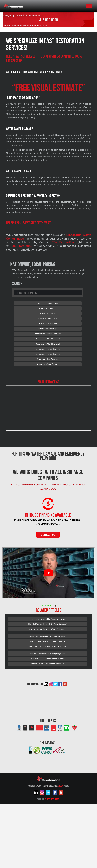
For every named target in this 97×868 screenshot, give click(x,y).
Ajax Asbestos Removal (48, 303)
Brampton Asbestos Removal (48, 349)
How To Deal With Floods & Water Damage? (47, 624)
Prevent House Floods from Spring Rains (47, 654)
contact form (40, 26)
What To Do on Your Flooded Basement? (47, 664)
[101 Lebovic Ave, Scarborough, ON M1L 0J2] (49, 408)
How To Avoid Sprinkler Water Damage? (47, 619)
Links (67, 786)
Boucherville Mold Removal (48, 344)
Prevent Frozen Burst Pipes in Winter (47, 659)
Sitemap (61, 786)
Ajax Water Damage (48, 313)
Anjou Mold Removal (48, 318)
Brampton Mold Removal (48, 359)
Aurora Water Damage (48, 329)
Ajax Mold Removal (48, 308)
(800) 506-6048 (21, 246)
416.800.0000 (49, 20)
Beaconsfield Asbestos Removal (48, 334)
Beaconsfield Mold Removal (48, 339)
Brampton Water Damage (48, 364)
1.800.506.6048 (52, 799)
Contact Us (48, 535)
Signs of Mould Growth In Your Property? (47, 629)
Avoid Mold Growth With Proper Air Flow (47, 646)
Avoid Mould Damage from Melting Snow (47, 636)
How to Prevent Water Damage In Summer (47, 641)
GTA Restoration (63, 242)
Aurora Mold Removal (48, 323)
